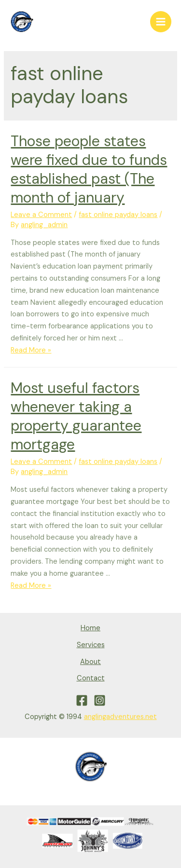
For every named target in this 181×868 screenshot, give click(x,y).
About (90, 662)
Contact (91, 678)
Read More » (31, 350)
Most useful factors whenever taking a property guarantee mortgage (76, 416)
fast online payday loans (118, 215)
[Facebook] (82, 700)
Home (90, 628)
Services (91, 645)
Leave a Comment (41, 215)
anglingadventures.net (120, 717)
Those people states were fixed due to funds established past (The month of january (89, 169)
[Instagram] (100, 700)
